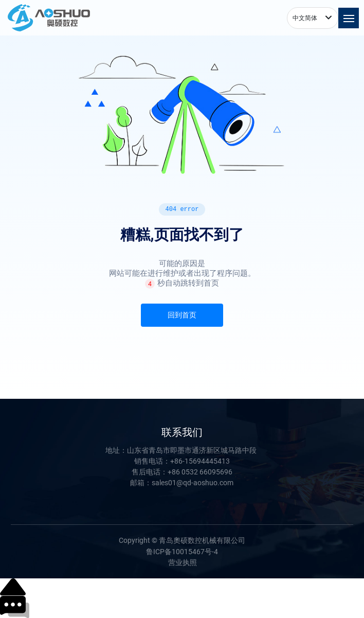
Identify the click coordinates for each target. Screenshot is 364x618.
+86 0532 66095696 (200, 472)
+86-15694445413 (200, 461)
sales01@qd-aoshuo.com (193, 483)
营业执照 (183, 562)
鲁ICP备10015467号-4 (182, 552)
